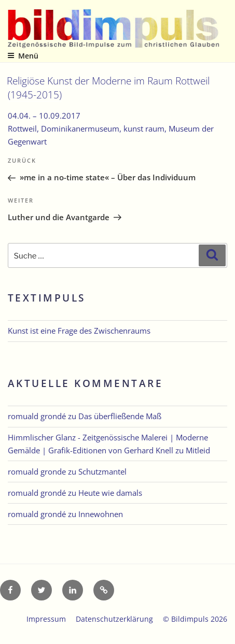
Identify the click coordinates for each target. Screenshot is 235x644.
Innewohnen (101, 514)
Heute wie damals (110, 493)
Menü (23, 56)
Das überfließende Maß (120, 416)
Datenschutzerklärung (114, 619)
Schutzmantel (102, 471)
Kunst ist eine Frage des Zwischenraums (79, 331)
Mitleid (198, 450)
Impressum (46, 619)
